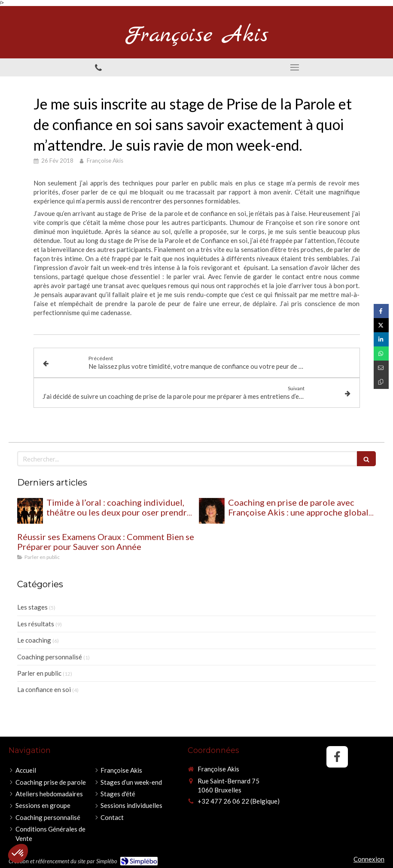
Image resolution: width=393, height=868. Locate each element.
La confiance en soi (44, 689)
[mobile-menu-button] (295, 67)
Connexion (369, 859)
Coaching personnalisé (50, 657)
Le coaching (34, 640)
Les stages (32, 607)
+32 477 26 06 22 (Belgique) (239, 801)
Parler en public (39, 673)
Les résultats (36, 624)
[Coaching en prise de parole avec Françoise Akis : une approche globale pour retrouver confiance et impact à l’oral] (212, 511)
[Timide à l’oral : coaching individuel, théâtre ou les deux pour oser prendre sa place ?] (30, 511)
